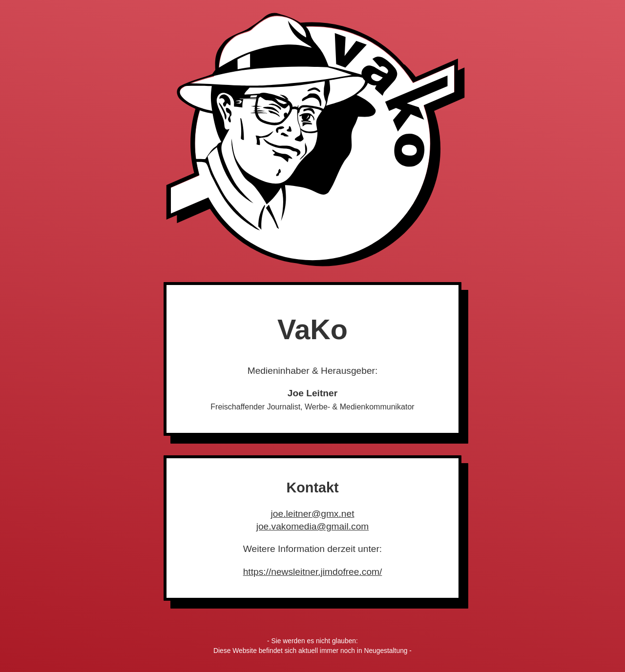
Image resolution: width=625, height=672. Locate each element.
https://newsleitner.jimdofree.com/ (313, 572)
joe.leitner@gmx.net (313, 514)
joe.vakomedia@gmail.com (313, 526)
